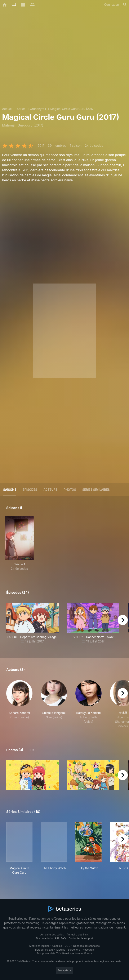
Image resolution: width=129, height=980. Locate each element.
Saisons (10, 490)
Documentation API (47, 938)
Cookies (57, 946)
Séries (21, 109)
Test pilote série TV (48, 953)
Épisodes (30, 490)
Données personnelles (86, 946)
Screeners (74, 950)
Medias (61, 950)
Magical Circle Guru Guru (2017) (72, 109)
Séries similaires (96, 490)
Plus (31, 750)
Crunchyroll (38, 109)
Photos (70, 490)
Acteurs (50, 490)
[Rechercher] (125, 5)
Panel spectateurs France (77, 953)
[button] (19, 704)
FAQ (63, 938)
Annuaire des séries (52, 934)
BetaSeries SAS (44, 950)
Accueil (7, 109)
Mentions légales (39, 946)
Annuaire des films (78, 934)
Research (88, 950)
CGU (68, 946)
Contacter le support (81, 938)
